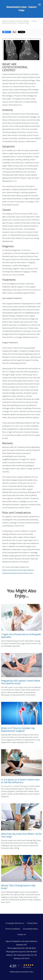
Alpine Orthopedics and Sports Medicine (16, 21)
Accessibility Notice (30, 929)
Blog (34, 21)
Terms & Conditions (13, 929)
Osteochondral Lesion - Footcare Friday (16, 23)
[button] (39, 5)
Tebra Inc (21, 923)
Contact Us (22, 934)
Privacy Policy (32, 923)
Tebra (31, 972)
